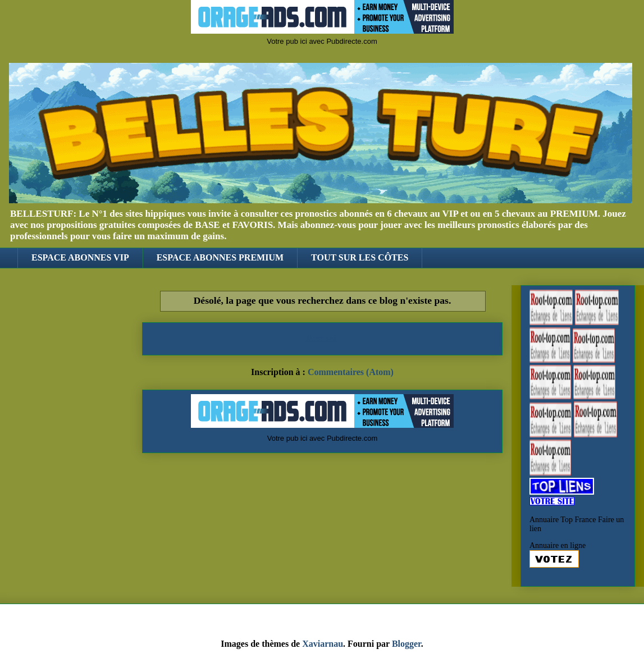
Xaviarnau (323, 644)
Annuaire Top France (563, 520)
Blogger (407, 644)
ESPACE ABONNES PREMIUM (220, 257)
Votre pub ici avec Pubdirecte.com (322, 41)
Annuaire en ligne (558, 545)
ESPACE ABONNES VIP (80, 257)
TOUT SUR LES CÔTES (360, 257)
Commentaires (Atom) (351, 372)
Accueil (323, 338)
